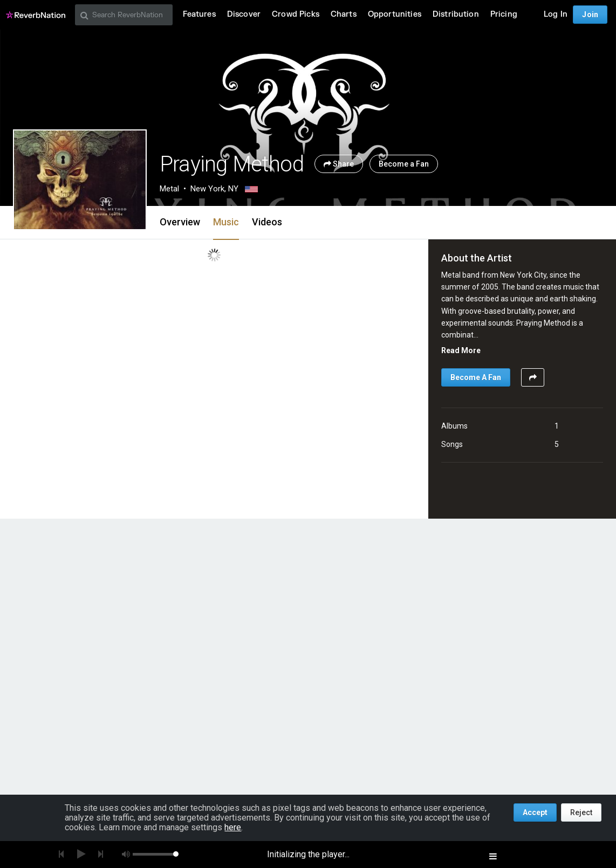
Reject (581, 812)
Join (590, 15)
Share (339, 164)
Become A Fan (476, 377)
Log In (556, 14)
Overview (180, 222)
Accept (535, 812)
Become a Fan (404, 164)
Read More (461, 350)
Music (226, 222)
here (233, 827)
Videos (267, 222)
